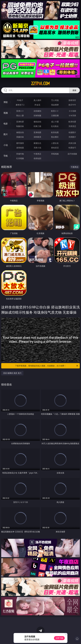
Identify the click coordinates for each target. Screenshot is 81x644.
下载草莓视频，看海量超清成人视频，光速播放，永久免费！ (47, 366)
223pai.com (40, 83)
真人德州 (37, 100)
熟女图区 (55, 137)
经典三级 (37, 126)
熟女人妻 (20, 115)
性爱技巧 (72, 148)
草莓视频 (55, 154)
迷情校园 (20, 148)
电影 (6, 124)
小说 (6, 145)
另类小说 (37, 148)
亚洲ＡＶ (20, 111)
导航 (6, 156)
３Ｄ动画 (72, 111)
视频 (6, 113)
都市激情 (20, 143)
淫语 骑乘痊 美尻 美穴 (12, 373)
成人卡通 (55, 122)
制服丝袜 (20, 126)
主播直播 (55, 115)
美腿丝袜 (20, 137)
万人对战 (55, 100)
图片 (6, 134)
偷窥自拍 (20, 132)
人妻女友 (55, 143)
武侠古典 (72, 143)
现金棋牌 (55, 105)
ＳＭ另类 (72, 115)
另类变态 (72, 126)
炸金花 (37, 105)
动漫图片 (72, 132)
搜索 (74, 90)
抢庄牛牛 (72, 105)
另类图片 (72, 137)
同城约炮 (20, 154)
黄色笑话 (55, 148)
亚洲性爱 (20, 122)
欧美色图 (55, 132)
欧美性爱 (72, 122)
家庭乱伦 (37, 143)
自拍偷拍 (37, 111)
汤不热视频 (72, 154)
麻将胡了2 (20, 105)
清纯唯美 (37, 137)
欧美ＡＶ (55, 111)
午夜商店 (37, 154)
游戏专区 (72, 100)
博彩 (6, 102)
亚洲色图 (37, 132)
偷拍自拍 (37, 122)
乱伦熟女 (55, 126)
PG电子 (20, 100)
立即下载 (59, 638)
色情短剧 (37, 158)
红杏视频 (20, 158)
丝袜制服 (37, 115)
